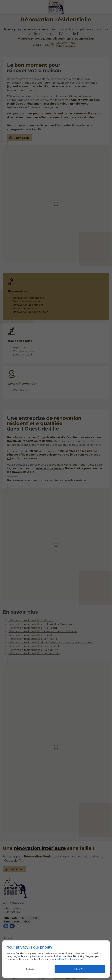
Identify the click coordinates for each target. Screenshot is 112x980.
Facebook (75, 959)
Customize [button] (30, 969)
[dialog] (56, 959)
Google (63, 959)
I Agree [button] (80, 969)
